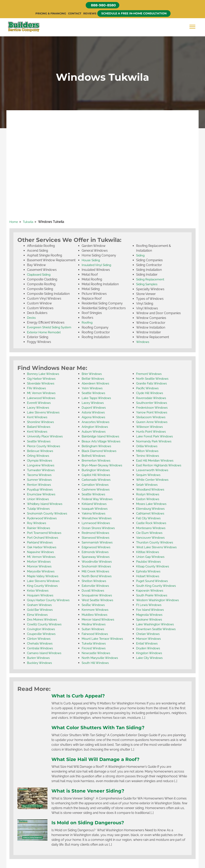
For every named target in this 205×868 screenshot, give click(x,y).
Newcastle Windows (97, 652)
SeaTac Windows (94, 604)
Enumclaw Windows (42, 494)
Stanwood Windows (97, 537)
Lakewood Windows (42, 398)
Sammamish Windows (98, 542)
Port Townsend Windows (45, 533)
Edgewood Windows (97, 547)
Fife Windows (37, 389)
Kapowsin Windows (151, 590)
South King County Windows (157, 585)
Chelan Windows (149, 633)
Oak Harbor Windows (43, 547)
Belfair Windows (94, 379)
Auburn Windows (95, 432)
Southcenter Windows (153, 403)
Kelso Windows (38, 590)
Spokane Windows (150, 619)
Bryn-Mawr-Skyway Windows (104, 465)
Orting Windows (39, 456)
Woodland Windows (151, 489)
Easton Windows (149, 499)
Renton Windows (40, 485)
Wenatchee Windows (97, 518)
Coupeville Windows (42, 633)
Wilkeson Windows (150, 427)
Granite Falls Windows (152, 384)
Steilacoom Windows (152, 418)
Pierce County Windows (45, 446)
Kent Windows (38, 418)
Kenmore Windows (96, 609)
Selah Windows (148, 485)
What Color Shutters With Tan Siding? (101, 727)
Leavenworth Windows (153, 470)
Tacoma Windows (40, 475)
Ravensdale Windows (152, 398)
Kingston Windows (150, 652)
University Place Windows (46, 437)
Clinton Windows (39, 638)
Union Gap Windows (151, 557)
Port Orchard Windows (44, 537)
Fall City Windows (149, 518)
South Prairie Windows (153, 595)
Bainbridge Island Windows (102, 437)
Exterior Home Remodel (45, 333)
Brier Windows (92, 374)
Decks (32, 318)
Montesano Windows (152, 528)
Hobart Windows (149, 576)
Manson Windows (149, 638)
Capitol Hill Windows (97, 475)
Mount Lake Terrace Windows (104, 638)
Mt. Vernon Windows (42, 394)
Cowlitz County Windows (46, 624)
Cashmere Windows (97, 489)
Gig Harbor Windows (42, 379)
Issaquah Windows (96, 509)
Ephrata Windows (149, 571)
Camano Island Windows (45, 652)
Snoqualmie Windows (98, 595)
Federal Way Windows (98, 499)
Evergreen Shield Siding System (51, 328)
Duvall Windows (94, 590)
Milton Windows (148, 451)
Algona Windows (94, 418)
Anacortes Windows (97, 422)
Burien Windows (39, 657)
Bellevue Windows (41, 451)
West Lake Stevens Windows (157, 547)
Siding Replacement (151, 280)
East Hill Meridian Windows (156, 461)
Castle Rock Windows (152, 523)
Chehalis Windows (41, 643)
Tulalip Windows (39, 509)
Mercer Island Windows (99, 619)
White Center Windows (153, 480)
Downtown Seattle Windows (157, 628)
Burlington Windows (97, 470)
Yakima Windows (94, 513)
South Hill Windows (96, 662)
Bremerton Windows (97, 461)
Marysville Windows (42, 571)
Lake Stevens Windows (44, 413)
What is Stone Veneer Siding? (91, 790)
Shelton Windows (95, 580)
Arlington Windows (96, 427)
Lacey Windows (39, 408)
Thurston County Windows (156, 542)
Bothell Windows (94, 456)
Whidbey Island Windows (46, 504)
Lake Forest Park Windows (156, 437)
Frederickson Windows (153, 408)
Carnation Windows (96, 485)
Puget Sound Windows (153, 580)
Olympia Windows (41, 461)
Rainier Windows (39, 528)
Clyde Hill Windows (150, 394)
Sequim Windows (149, 475)
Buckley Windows (40, 662)
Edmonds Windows (96, 552)
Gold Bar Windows (41, 609)
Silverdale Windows (42, 384)
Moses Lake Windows (152, 504)
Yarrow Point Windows (153, 413)
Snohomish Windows (97, 566)
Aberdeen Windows (96, 384)
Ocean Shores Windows (99, 528)
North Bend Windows (97, 576)
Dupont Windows (94, 408)
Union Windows (39, 499)
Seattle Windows (39, 441)
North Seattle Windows (153, 379)
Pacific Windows (148, 389)
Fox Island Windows (151, 609)
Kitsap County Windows (154, 566)
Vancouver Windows (152, 537)
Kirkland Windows (95, 504)
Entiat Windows (148, 643)
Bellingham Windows (97, 446)
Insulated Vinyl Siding (97, 266)
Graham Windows (40, 604)
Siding (141, 256)
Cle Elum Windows (150, 533)
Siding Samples (148, 285)
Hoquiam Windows (41, 595)
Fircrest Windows (94, 648)
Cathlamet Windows (151, 513)
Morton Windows (40, 561)
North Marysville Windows (101, 657)
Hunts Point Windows (152, 432)
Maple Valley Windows (44, 576)
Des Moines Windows (43, 619)
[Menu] (192, 27)
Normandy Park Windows (155, 441)
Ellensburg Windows (151, 509)
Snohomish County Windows (48, 513)
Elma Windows (38, 614)
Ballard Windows (40, 427)
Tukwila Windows (95, 643)
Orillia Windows (148, 446)
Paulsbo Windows (150, 561)
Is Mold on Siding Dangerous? (90, 822)
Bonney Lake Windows (44, 374)
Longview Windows (42, 465)
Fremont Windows (150, 374)
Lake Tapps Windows (97, 398)
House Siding (91, 261)
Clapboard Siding (40, 275)
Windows (143, 342)
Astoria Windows (94, 413)
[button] (102, 5)
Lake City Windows (150, 657)
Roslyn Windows (148, 494)
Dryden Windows (149, 648)
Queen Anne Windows (153, 422)
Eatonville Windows (96, 585)
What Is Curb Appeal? (80, 695)
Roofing (87, 323)
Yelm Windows (93, 389)
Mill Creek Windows (96, 571)
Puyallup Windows (41, 489)
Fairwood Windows (96, 633)
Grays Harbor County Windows (50, 600)
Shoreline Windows (41, 422)
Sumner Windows (40, 480)
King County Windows (43, 585)
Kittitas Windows (148, 552)
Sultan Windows (94, 628)
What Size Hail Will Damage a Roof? (99, 758)
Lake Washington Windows (156, 624)
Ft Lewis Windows (149, 604)
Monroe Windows (40, 566)
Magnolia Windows (150, 614)
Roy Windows (37, 523)
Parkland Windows (41, 542)
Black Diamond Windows (100, 451)
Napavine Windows (41, 552)
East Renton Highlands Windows (160, 465)
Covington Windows (42, 628)
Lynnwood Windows (97, 523)
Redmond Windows (96, 533)
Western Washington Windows (159, 600)
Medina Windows (94, 624)
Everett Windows (40, 403)
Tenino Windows (148, 456)
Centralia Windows (41, 648)
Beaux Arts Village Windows (102, 441)
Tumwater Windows (42, 470)
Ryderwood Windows (43, 518)
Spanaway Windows (97, 557)
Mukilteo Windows (95, 614)
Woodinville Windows (98, 561)
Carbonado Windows (97, 480)
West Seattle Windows (98, 600)
